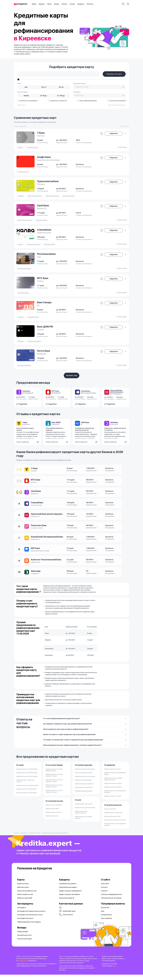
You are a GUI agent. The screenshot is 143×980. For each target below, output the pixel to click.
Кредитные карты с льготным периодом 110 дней (54, 786)
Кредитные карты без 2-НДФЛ (113, 793)
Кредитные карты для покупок (84, 809)
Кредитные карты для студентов (84, 789)
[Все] (26, 87)
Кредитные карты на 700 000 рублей (27, 782)
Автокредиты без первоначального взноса (31, 917)
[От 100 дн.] (61, 96)
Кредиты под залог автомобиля (69, 900)
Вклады (57, 4)
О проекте (104, 896)
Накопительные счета (24, 941)
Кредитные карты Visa (52, 822)
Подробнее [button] (114, 133)
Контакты (90, 4)
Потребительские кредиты (68, 889)
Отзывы (72, 4)
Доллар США (105, 913)
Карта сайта (105, 889)
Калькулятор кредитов (67, 903)
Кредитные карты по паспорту (113, 802)
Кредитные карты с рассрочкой (113, 818)
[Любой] (26, 96)
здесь (114, 971)
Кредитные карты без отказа (112, 775)
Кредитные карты (35, 838)
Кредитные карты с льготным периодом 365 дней (54, 797)
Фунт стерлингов (106, 924)
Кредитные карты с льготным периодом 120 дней (54, 791)
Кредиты (42, 4)
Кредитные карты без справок (113, 789)
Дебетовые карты (23, 893)
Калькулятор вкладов (24, 944)
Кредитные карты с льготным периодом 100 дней (54, 781)
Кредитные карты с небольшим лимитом (25, 786)
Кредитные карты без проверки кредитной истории (113, 784)
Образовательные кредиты (68, 893)
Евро (103, 917)
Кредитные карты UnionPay (53, 818)
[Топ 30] (61, 87)
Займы (34, 4)
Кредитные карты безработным (84, 793)
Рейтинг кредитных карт (25, 900)
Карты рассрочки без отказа (112, 822)
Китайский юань (106, 920)
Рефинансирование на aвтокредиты (29, 927)
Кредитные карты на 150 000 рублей (27, 775)
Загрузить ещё (72, 375)
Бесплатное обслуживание (27, 101)
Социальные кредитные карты (84, 778)
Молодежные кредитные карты (84, 797)
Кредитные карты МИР (52, 814)
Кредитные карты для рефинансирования (81, 818)
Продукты (81, 4)
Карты (49, 4)
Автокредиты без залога (25, 924)
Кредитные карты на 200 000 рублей (27, 778)
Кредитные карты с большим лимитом (27, 791)
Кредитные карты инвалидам (83, 786)
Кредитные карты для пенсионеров (85, 775)
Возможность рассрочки (57, 101)
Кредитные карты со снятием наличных (83, 823)
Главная (16, 838)
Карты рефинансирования (87, 101)
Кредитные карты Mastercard (54, 810)
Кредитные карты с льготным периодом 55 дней (54, 775)
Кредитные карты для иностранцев (85, 782)
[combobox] (99, 87)
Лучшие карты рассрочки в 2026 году (115, 826)
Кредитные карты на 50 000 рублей (26, 798)
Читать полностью (23, 442)
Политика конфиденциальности (111, 900)
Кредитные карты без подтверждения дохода (115, 779)
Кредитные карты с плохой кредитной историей (115, 797)
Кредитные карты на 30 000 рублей (26, 795)
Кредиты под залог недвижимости (70, 896)
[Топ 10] (44, 87)
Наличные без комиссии (116, 101)
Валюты (64, 4)
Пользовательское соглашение (111, 903)
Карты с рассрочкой (110, 814)
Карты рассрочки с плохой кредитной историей (115, 830)
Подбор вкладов (23, 937)
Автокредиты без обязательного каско (30, 920)
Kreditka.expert (23, 966)
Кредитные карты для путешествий (85, 813)
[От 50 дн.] (44, 96)
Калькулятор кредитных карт (27, 896)
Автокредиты (22, 913)
